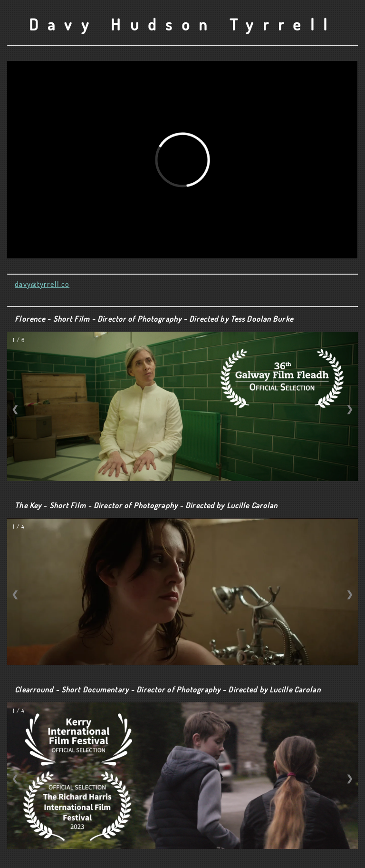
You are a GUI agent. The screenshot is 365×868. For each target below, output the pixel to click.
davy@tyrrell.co (42, 284)
